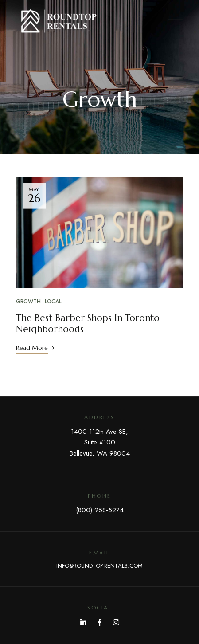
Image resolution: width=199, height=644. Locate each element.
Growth (28, 302)
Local (53, 302)
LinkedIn (83, 622)
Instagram (116, 622)
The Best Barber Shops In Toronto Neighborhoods (88, 324)
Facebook (100, 622)
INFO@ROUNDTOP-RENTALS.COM (99, 566)
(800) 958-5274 (100, 510)
